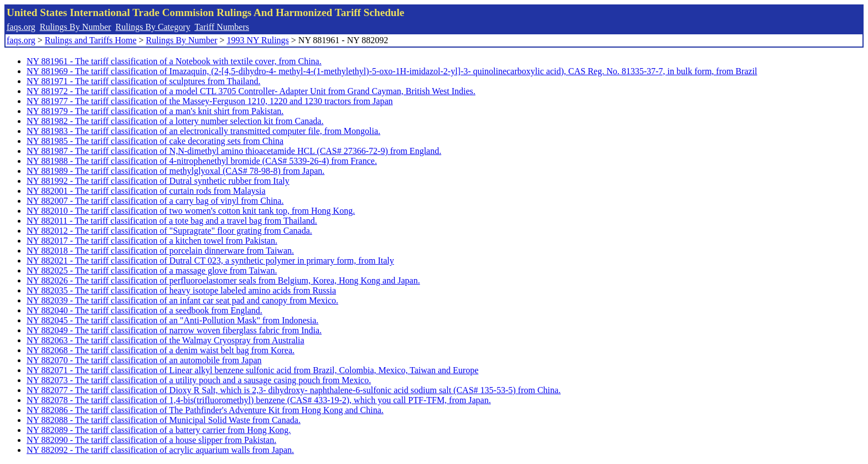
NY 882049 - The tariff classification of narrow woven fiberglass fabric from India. (174, 330)
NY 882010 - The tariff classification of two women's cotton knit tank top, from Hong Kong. (191, 211)
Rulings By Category (153, 27)
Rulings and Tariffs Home (91, 40)
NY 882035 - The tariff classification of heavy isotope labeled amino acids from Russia (181, 290)
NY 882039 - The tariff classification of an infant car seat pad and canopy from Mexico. (182, 300)
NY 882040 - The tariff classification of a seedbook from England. (144, 310)
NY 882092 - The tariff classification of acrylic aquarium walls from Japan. (160, 450)
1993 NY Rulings (258, 40)
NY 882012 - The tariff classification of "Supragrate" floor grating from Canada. (169, 231)
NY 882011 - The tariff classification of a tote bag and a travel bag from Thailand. (172, 221)
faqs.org (21, 27)
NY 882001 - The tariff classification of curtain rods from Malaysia (146, 191)
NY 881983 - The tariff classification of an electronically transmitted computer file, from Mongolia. (203, 131)
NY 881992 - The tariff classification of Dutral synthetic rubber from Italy (158, 181)
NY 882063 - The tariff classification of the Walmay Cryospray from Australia (166, 340)
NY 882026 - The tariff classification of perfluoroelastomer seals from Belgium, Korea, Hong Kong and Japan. (223, 280)
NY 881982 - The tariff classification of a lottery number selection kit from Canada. (175, 121)
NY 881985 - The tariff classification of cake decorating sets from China (155, 141)
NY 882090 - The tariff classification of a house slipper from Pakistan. (151, 440)
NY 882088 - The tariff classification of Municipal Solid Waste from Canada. (164, 420)
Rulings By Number (76, 27)
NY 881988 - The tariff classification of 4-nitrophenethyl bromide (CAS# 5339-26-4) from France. (202, 161)
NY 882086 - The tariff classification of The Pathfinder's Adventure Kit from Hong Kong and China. (205, 410)
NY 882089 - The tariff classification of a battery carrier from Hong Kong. (159, 430)
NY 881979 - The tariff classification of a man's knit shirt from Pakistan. (155, 111)
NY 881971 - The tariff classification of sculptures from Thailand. (143, 81)
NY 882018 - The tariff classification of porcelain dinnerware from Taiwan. (160, 251)
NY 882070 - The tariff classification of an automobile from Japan (144, 360)
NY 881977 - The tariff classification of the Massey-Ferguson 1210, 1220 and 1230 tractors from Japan (210, 101)
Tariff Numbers (222, 27)
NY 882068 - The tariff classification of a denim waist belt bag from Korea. (161, 350)
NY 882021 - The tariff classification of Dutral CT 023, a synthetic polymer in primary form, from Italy (210, 261)
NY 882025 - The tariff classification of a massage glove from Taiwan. (152, 270)
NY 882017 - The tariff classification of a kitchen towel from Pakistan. (152, 241)
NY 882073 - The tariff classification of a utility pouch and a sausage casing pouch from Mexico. (199, 380)
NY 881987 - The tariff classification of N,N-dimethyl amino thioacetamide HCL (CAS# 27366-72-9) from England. (234, 151)
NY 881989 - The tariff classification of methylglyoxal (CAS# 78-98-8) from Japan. (175, 171)
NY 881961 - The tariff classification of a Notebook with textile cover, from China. (174, 61)
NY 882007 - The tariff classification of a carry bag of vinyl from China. (155, 201)
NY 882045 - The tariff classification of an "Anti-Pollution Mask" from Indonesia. (172, 320)
